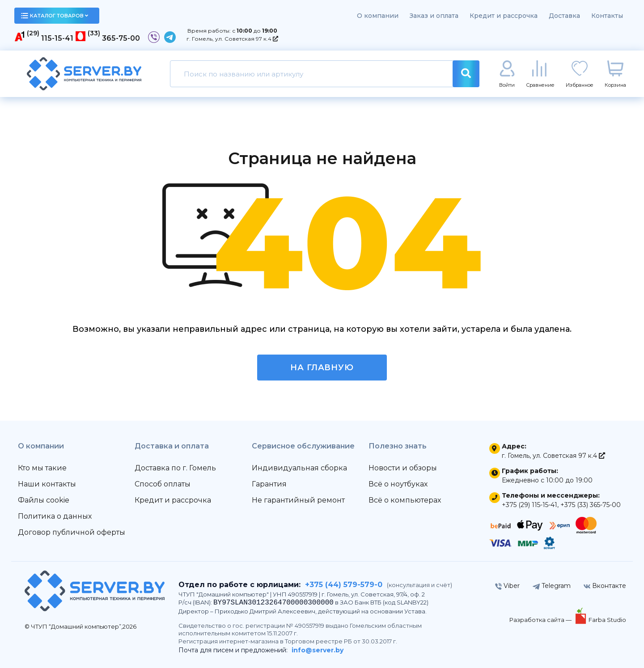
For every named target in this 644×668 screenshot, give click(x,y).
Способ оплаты (163, 484)
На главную (322, 368)
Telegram (552, 586)
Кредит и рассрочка (504, 16)
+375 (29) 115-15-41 (530, 505)
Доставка (564, 16)
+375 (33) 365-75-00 (591, 505)
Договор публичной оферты (72, 532)
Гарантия (269, 484)
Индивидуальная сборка (299, 468)
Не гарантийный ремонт (298, 500)
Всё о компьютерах (405, 500)
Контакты (607, 16)
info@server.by (318, 650)
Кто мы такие (42, 468)
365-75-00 (121, 38)
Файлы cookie (44, 500)
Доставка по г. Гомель (175, 468)
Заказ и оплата (434, 16)
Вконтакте (605, 586)
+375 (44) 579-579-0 (344, 585)
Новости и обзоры (403, 468)
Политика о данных (55, 516)
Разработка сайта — (541, 620)
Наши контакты (47, 484)
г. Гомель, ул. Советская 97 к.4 (232, 39)
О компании (378, 16)
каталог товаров (55, 16)
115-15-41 (57, 38)
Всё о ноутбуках (398, 484)
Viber (507, 586)
